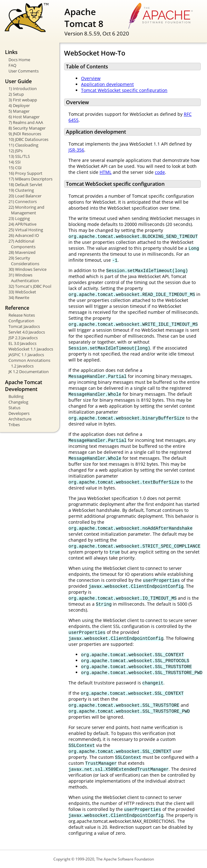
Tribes (14, 425)
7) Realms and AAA (26, 122)
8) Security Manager (27, 128)
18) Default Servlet (25, 185)
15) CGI (15, 168)
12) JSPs (16, 151)
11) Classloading (23, 145)
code (160, 172)
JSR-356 (76, 150)
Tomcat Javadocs (24, 326)
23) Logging (19, 218)
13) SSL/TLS (19, 156)
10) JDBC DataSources (28, 139)
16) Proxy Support (25, 173)
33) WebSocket (22, 292)
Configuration (21, 321)
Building (16, 396)
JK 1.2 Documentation (29, 372)
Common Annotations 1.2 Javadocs (29, 363)
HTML (106, 172)
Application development (107, 84)
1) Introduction (23, 88)
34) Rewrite (19, 297)
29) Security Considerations (24, 261)
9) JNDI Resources (25, 134)
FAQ (12, 65)
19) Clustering (21, 190)
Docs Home (19, 60)
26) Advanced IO (24, 235)
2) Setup (16, 94)
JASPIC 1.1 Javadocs (26, 355)
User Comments (24, 71)
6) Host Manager (24, 117)
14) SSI (15, 162)
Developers (19, 413)
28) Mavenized (22, 252)
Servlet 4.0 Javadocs (27, 332)
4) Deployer (19, 105)
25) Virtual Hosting (26, 230)
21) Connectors (23, 201)
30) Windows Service (27, 269)
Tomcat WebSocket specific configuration (124, 90)
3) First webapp (23, 100)
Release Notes (22, 315)
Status (14, 408)
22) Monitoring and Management (26, 210)
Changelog (18, 402)
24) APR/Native (22, 224)
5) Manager (19, 111)
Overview (91, 78)
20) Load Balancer (25, 196)
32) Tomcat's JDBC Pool (30, 286)
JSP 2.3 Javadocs (23, 338)
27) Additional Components (22, 244)
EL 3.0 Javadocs (22, 343)
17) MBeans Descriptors (30, 179)
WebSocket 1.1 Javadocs (31, 349)
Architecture (20, 419)
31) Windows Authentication (24, 278)
